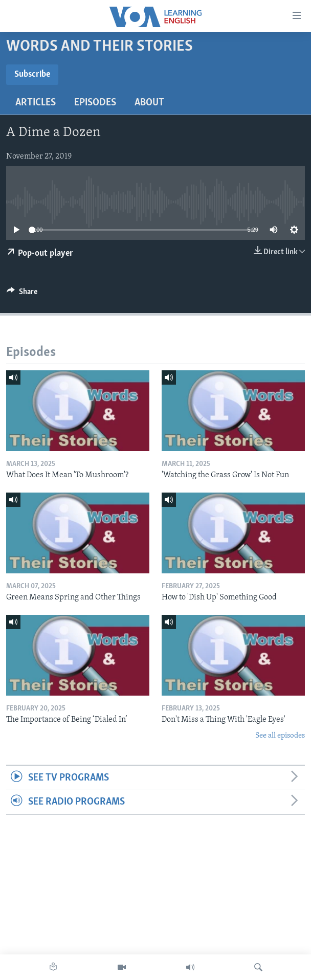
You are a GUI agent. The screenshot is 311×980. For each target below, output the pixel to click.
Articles (36, 103)
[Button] (22, 294)
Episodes (95, 103)
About (149, 103)
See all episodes (280, 736)
